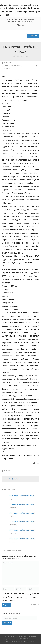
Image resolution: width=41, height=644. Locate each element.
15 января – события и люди (22, 539)
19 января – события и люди (22, 504)
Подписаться (7, 623)
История (25, 56)
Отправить (6, 605)
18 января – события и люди (22, 513)
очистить (34, 604)
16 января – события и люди (22, 530)
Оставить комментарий (13, 66)
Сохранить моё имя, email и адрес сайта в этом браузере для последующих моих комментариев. (20, 597)
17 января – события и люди (22, 521)
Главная (16, 56)
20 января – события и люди (22, 496)
